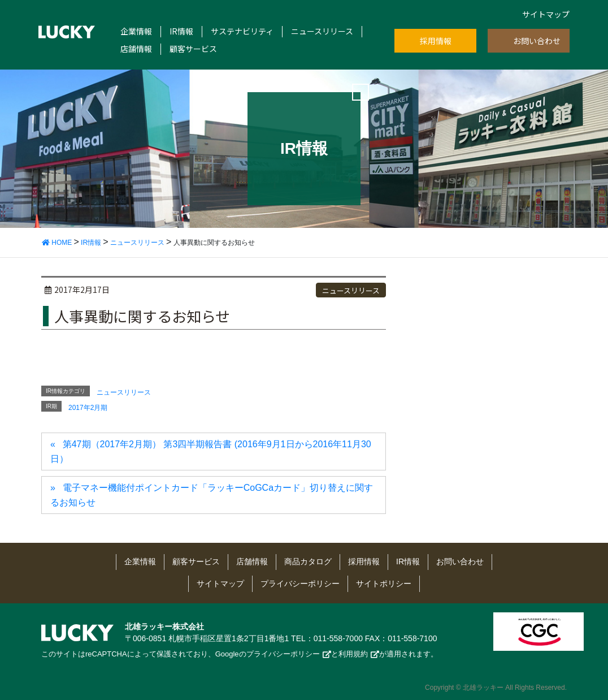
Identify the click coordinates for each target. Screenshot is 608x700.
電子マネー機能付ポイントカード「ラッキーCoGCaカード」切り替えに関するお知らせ (212, 495)
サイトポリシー (384, 584)
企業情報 (136, 31)
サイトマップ (546, 14)
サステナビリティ (242, 31)
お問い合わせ (537, 41)
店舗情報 (136, 49)
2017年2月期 (88, 408)
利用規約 (353, 654)
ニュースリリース (322, 31)
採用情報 (436, 41)
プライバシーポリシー (300, 584)
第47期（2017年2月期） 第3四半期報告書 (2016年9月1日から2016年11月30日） (211, 451)
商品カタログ (308, 561)
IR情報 (181, 31)
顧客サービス (193, 49)
